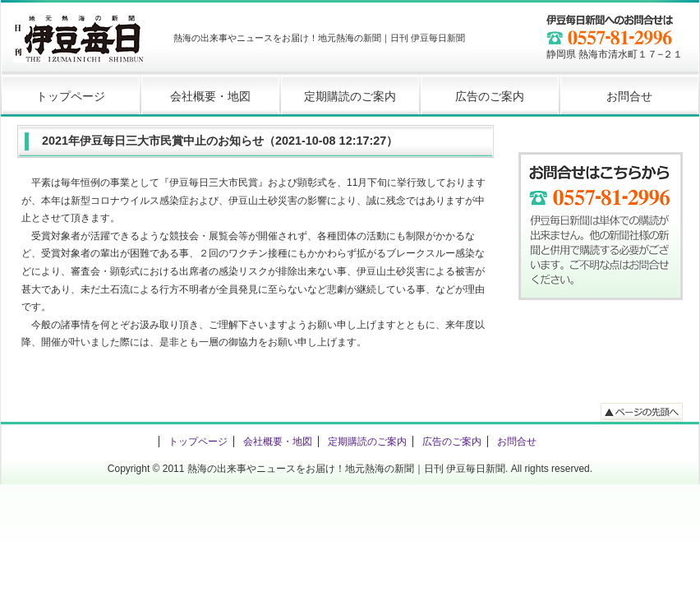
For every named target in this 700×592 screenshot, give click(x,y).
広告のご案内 (490, 96)
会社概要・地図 (210, 96)
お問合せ (629, 96)
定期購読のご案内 (350, 96)
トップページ (71, 96)
